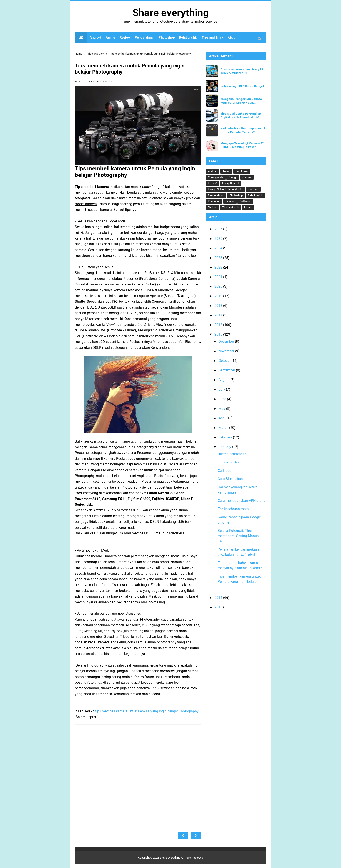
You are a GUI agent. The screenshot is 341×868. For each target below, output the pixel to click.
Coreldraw (242, 171)
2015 (219, 334)
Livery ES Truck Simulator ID (225, 189)
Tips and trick (105, 82)
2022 (219, 267)
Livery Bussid (230, 183)
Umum (248, 207)
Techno (212, 207)
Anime (226, 171)
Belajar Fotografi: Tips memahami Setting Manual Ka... (239, 536)
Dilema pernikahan (232, 454)
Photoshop (236, 195)
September (227, 370)
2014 (219, 598)
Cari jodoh (226, 471)
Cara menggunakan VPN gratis (241, 501)
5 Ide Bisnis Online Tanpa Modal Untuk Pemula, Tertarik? (243, 130)
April (222, 418)
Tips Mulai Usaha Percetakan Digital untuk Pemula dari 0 (241, 116)
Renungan (214, 201)
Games (247, 177)
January (225, 447)
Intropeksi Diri (228, 462)
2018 (219, 306)
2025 (219, 239)
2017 (219, 315)
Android (213, 171)
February (226, 437)
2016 (219, 325)
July (222, 389)
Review (230, 201)
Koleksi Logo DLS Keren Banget (242, 86)
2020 (219, 286)
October (225, 361)
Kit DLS (212, 183)
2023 (219, 258)
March (224, 428)
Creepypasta (216, 177)
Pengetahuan (216, 195)
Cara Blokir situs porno (235, 479)
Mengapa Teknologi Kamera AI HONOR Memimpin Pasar (242, 145)
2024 (219, 248)
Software (245, 201)
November (227, 351)
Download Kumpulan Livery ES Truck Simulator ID (242, 71)
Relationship (256, 195)
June (223, 399)
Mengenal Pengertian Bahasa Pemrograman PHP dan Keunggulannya (241, 101)
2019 (219, 296)
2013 (219, 607)
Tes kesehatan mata (233, 509)
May (222, 409)
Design (233, 177)
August (224, 380)
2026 (219, 229)
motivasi (253, 189)
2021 (219, 277)
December (227, 342)
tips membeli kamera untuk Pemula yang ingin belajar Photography (147, 711)
